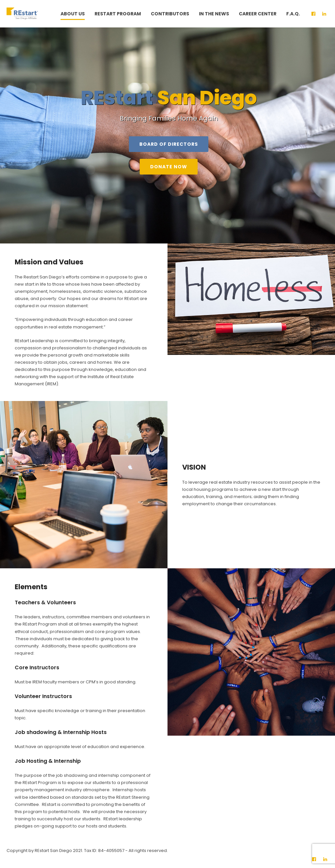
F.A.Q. (293, 14)
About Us (73, 14)
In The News (214, 14)
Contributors (170, 14)
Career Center (258, 14)
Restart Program (118, 14)
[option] (167, 135)
